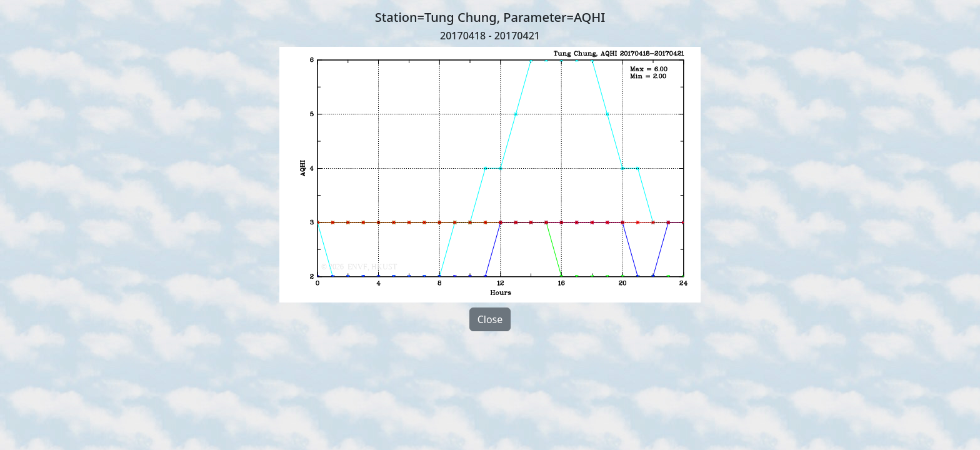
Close (490, 319)
